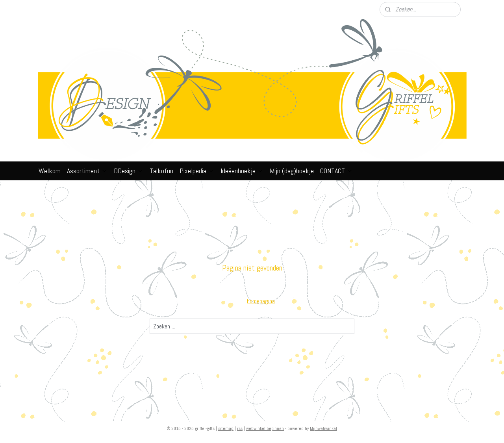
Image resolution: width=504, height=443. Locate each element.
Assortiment (87, 171)
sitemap (226, 428)
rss (240, 428)
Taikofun (161, 171)
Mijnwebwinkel (323, 428)
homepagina (261, 301)
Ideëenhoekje (242, 171)
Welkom (50, 171)
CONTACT (336, 171)
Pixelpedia (197, 171)
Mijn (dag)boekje (292, 171)
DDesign (129, 171)
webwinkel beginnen (265, 428)
